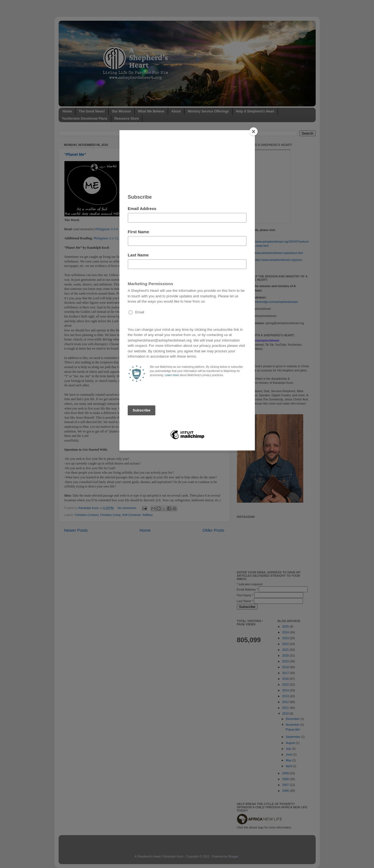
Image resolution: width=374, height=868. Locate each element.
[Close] (253, 132)
